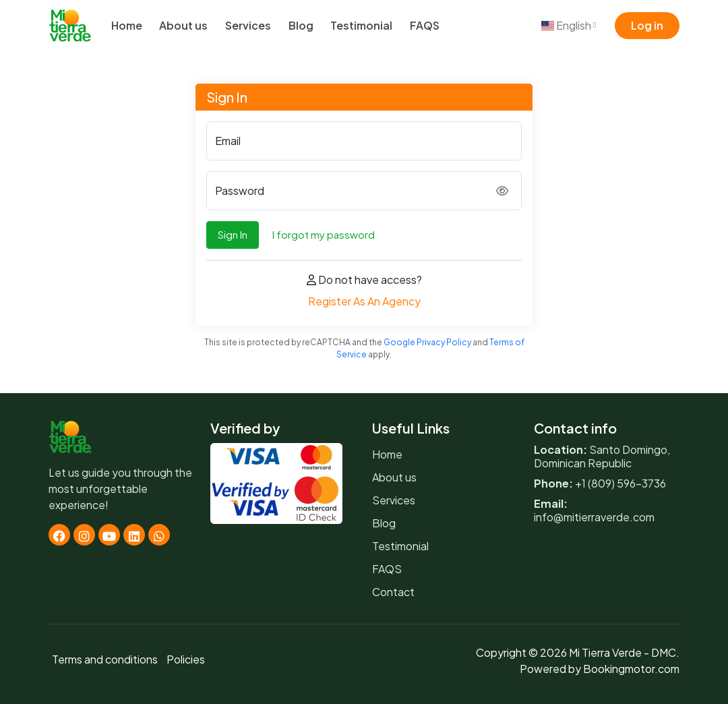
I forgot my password (324, 234)
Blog (301, 25)
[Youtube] (109, 535)
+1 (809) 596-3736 (620, 483)
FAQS (425, 25)
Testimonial (361, 25)
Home (127, 25)
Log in (647, 25)
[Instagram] (84, 535)
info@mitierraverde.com (594, 517)
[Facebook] (59, 535)
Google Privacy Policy (427, 342)
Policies (186, 659)
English (569, 25)
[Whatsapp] (159, 535)
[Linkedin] (134, 535)
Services (248, 25)
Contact (393, 592)
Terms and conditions (105, 659)
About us (183, 25)
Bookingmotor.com (631, 669)
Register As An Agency (364, 301)
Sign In (233, 234)
